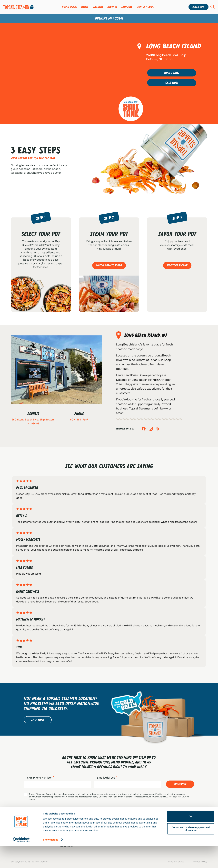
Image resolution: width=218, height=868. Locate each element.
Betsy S (22, 515)
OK (191, 838)
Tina (19, 647)
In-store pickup (177, 265)
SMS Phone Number (41, 778)
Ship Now (38, 720)
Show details (51, 862)
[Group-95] (19, 7)
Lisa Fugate (25, 567)
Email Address (107, 778)
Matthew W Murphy (31, 619)
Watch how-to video (109, 265)
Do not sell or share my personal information (191, 851)
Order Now (175, 73)
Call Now (175, 83)
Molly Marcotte (28, 539)
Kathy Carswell (28, 591)
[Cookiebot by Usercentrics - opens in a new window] (21, 862)
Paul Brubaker (27, 488)
